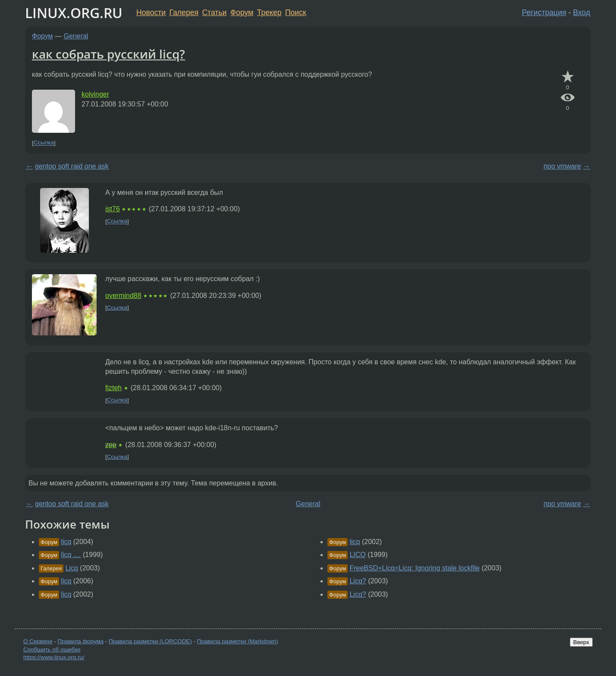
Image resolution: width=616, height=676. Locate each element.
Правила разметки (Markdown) (237, 641)
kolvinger (95, 94)
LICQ (357, 555)
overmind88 (123, 296)
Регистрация (544, 13)
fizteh (113, 388)
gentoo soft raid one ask (72, 166)
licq (66, 542)
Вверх (581, 642)
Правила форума (81, 641)
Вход (581, 13)
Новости (151, 13)
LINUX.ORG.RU (74, 13)
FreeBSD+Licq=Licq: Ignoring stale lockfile (415, 568)
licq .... (71, 555)
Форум (242, 13)
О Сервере (38, 641)
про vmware (562, 166)
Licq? (358, 581)
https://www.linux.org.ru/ (54, 657)
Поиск (296, 13)
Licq (72, 568)
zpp (111, 445)
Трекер (269, 13)
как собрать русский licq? (108, 54)
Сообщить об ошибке (52, 649)
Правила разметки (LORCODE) (150, 641)
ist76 (113, 209)
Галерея (184, 13)
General (76, 36)
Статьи (214, 13)
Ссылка (44, 143)
